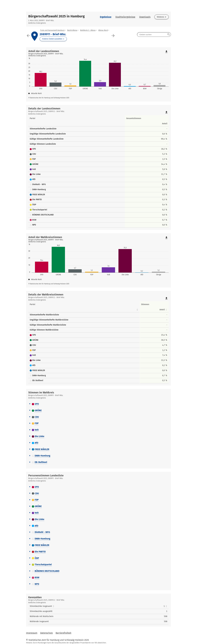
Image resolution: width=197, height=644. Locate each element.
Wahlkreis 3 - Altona (88, 30)
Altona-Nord (103, 30)
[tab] (98, 404)
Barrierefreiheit (63, 633)
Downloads (145, 17)
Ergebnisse (106, 17)
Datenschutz (46, 633)
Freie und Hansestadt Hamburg (52, 30)
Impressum (32, 633)
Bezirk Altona (72, 30)
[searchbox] (154, 34)
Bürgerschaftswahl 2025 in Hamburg (56, 16)
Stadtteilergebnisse (125, 17)
